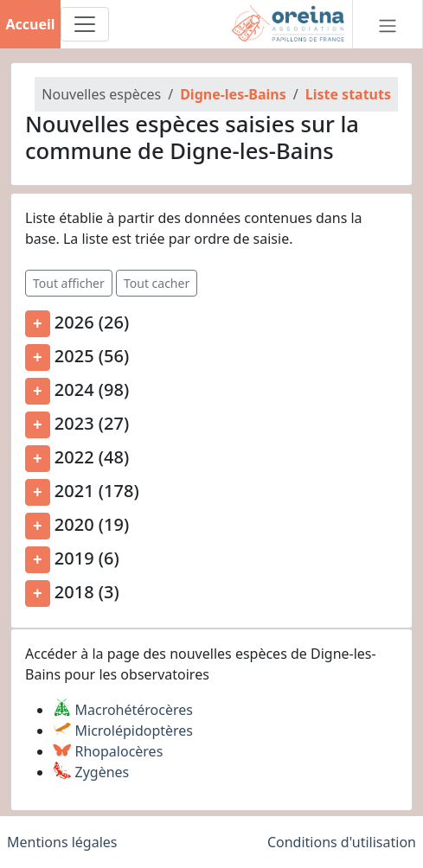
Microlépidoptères (123, 731)
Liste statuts (348, 94)
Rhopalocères (108, 751)
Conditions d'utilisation (342, 842)
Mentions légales (62, 842)
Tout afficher (69, 283)
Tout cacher (157, 283)
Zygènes (91, 772)
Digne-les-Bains (233, 94)
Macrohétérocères (123, 710)
